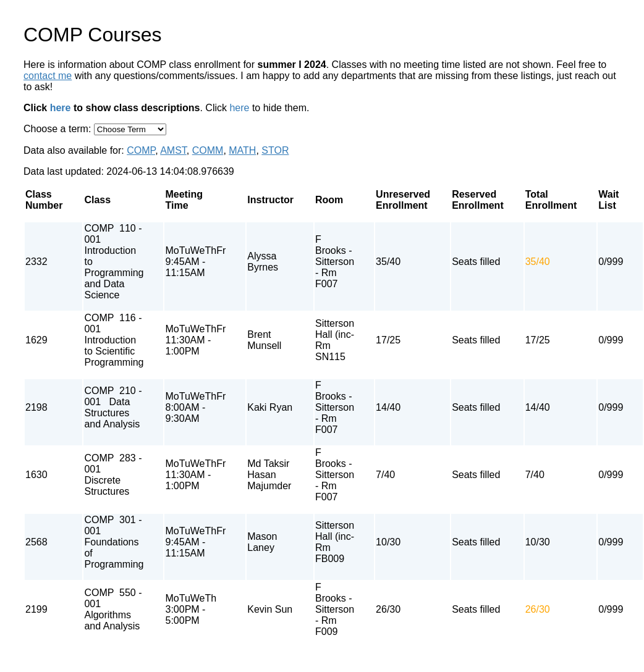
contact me (48, 76)
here (61, 108)
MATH (242, 150)
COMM (208, 150)
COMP (141, 150)
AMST (173, 150)
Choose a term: (59, 129)
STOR (275, 150)
